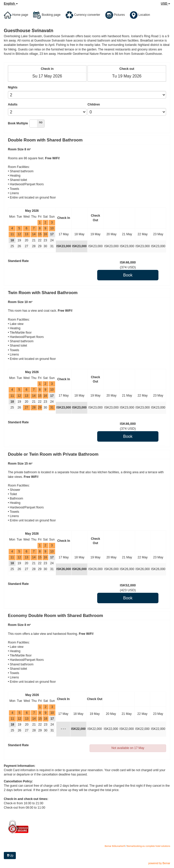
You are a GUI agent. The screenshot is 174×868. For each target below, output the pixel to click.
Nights (13, 87)
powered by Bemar (159, 863)
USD (165, 4)
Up (10, 856)
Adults (13, 104)
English (11, 4)
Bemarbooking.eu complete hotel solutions (148, 846)
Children (94, 104)
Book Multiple (18, 123)
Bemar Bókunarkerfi (115, 846)
